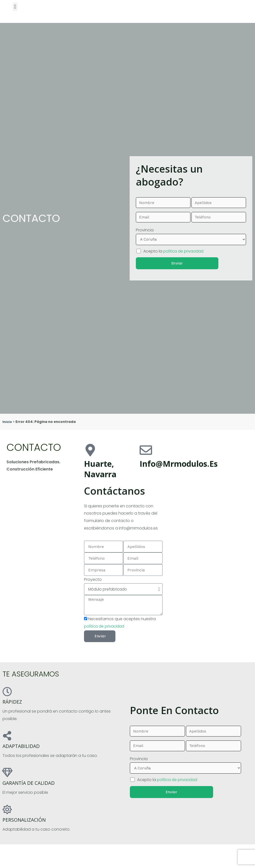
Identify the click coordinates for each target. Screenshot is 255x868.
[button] (15, 7)
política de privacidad (185, 250)
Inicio (7, 422)
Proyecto (93, 579)
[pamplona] (207, 503)
